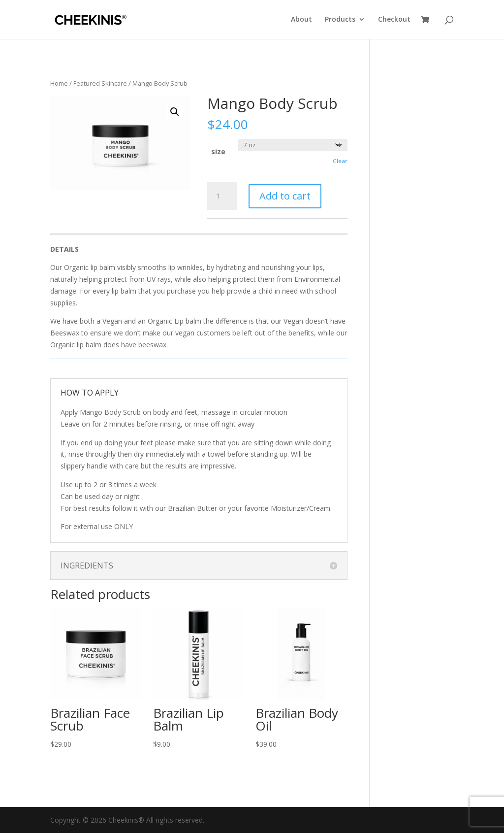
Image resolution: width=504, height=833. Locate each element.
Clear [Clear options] (340, 161)
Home (59, 83)
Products (340, 20)
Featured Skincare (100, 83)
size (218, 151)
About (301, 20)
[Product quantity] (222, 196)
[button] (175, 112)
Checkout (394, 20)
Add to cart (285, 196)
